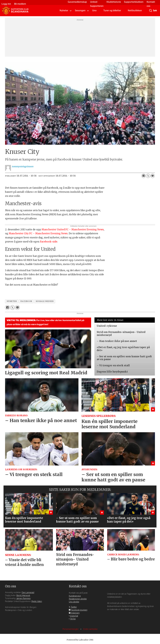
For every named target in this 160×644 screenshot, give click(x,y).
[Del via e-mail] (153, 176)
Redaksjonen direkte (78, 599)
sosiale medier (45, 301)
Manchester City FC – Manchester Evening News (38, 233)
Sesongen (80, 10)
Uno (94, 10)
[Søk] (151, 11)
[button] (149, 505)
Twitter (74, 607)
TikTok (73, 619)
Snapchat (74, 616)
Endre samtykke (90, 629)
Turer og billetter (112, 10)
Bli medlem (20, 4)
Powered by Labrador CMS (80, 640)
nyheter (12, 301)
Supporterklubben (134, 2)
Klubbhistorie (114, 2)
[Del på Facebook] (144, 176)
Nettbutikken (135, 10)
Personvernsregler (71, 629)
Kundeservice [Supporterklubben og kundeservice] (75, 596)
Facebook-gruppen (79, 610)
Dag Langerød (28, 593)
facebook (26, 301)
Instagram (75, 613)
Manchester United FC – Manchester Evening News (73, 230)
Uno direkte (74, 602)
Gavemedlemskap (77, 2)
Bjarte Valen (37, 601)
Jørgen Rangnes (23, 598)
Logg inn (6, 4)
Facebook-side (49, 242)
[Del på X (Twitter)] (148, 176)
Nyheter (64, 10)
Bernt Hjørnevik (23, 595)
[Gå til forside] (15, 11)
